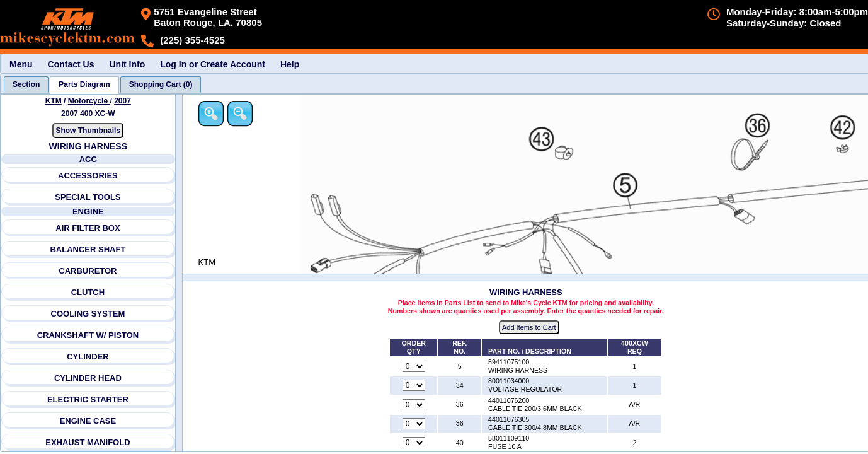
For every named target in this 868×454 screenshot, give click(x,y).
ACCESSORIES (88, 176)
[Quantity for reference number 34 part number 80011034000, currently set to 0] (414, 385)
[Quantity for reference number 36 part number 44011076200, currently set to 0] (414, 405)
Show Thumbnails (88, 131)
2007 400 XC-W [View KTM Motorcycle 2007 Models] (88, 113)
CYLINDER (88, 357)
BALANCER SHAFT (88, 249)
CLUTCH (88, 292)
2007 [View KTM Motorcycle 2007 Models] (123, 101)
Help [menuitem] (290, 64)
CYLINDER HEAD (88, 378)
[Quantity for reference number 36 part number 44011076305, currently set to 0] (414, 424)
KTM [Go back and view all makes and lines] (54, 101)
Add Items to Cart (529, 327)
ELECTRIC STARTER (88, 399)
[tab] (26, 84)
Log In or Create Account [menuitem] (213, 64)
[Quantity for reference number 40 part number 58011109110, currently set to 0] (414, 443)
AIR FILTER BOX (88, 228)
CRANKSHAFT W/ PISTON (88, 335)
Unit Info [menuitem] (127, 64)
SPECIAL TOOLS (88, 197)
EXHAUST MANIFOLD (88, 442)
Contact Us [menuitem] (71, 64)
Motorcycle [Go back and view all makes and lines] (89, 101)
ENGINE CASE (88, 421)
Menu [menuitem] (21, 64)
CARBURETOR (88, 271)
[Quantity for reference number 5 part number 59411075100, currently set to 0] (414, 366)
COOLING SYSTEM (88, 314)
